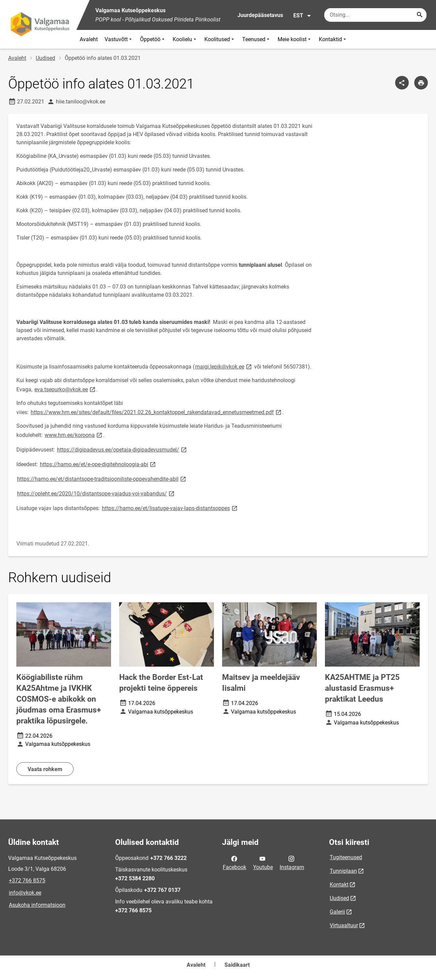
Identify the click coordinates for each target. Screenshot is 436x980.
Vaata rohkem (45, 769)
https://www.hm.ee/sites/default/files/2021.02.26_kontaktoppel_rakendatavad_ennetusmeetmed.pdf (157, 412)
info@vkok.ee (25, 893)
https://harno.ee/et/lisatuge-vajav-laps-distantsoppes (170, 508)
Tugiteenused (346, 857)
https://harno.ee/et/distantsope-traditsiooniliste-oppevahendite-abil (102, 479)
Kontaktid (333, 39)
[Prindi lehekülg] (421, 83)
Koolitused (220, 39)
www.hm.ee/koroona (74, 435)
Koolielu (185, 39)
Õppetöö (153, 39)
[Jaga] (402, 83)
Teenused (256, 39)
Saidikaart (237, 965)
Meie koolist (295, 39)
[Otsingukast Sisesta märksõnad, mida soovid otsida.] (375, 15)
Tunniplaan (343, 871)
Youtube (263, 862)
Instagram (292, 862)
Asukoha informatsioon (37, 905)
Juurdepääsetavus (260, 15)
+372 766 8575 (27, 880)
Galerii (337, 912)
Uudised (45, 58)
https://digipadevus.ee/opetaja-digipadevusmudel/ (122, 449)
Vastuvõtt (119, 39)
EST (302, 16)
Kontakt (339, 885)
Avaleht (89, 39)
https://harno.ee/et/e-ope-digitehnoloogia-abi (98, 464)
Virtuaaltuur (344, 925)
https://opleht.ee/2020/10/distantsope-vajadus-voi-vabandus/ (96, 493)
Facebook (235, 862)
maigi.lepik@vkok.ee (224, 366)
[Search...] (420, 15)
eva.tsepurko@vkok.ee (65, 389)
